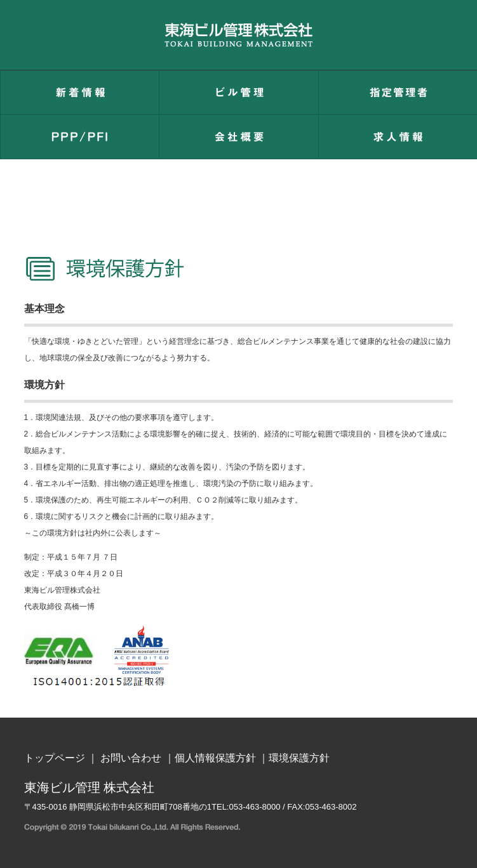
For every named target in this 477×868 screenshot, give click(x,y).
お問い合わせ (131, 758)
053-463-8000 (255, 807)
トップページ (55, 758)
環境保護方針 (299, 758)
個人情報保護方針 (215, 758)
